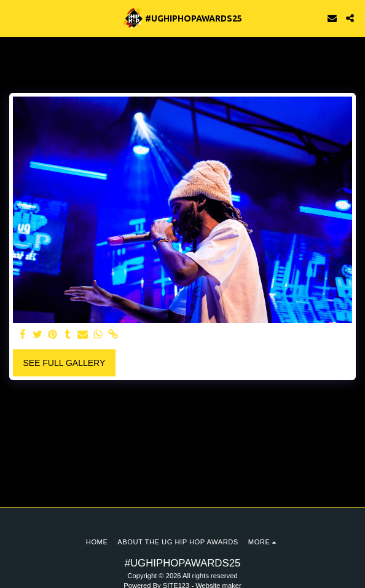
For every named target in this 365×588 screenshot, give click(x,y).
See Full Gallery (64, 363)
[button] (14, 18)
